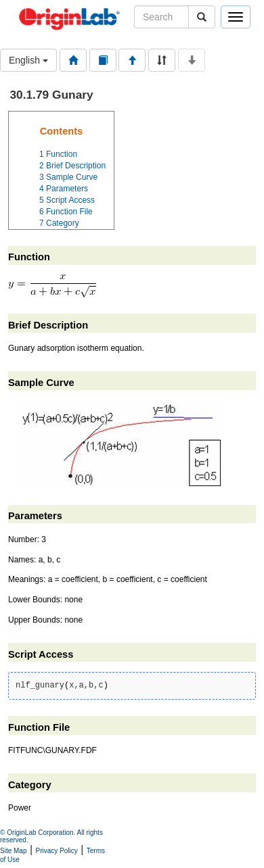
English (28, 60)
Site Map (13, 851)
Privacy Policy (57, 851)
